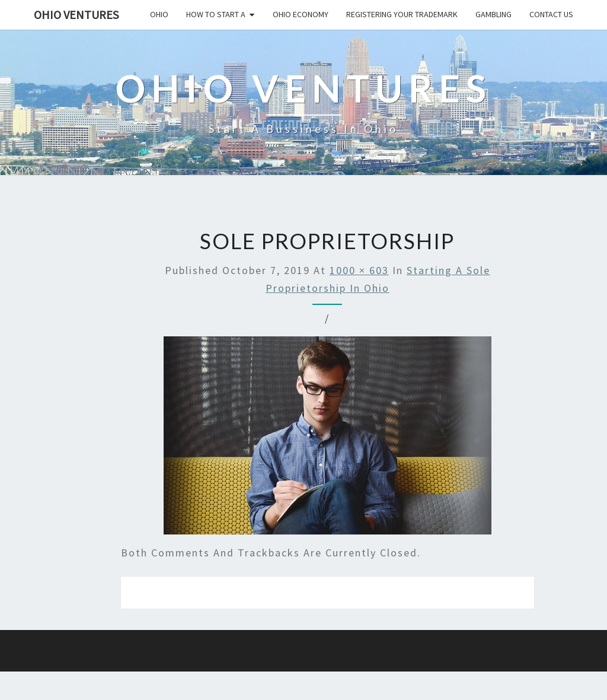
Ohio (159, 14)
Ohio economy (301, 14)
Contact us (551, 14)
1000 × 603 (359, 270)
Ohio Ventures (76, 15)
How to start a (216, 14)
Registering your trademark (402, 14)
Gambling (493, 14)
